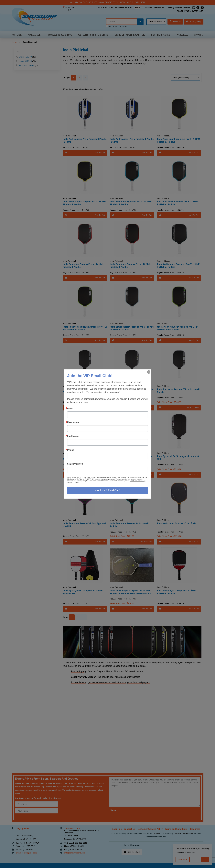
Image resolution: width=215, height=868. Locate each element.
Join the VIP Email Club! (107, 490)
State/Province (75, 464)
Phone (71, 450)
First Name (73, 422)
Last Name (73, 436)
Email (70, 409)
